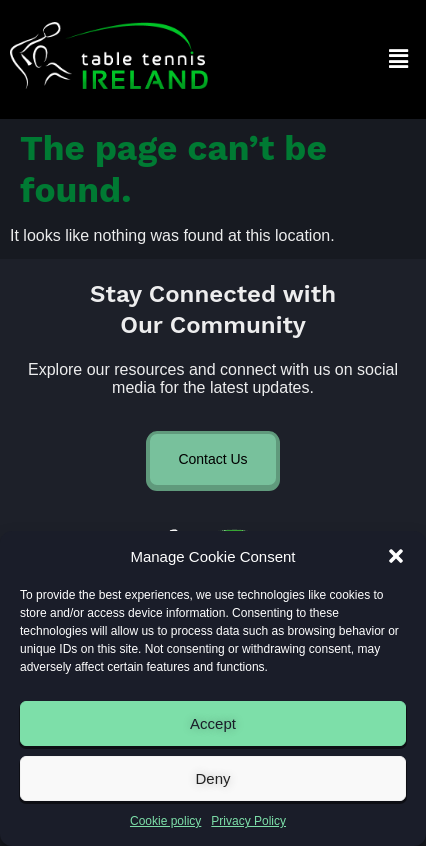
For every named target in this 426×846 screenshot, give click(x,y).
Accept (213, 723)
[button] (396, 556)
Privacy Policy (248, 821)
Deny (212, 778)
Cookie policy (165, 821)
